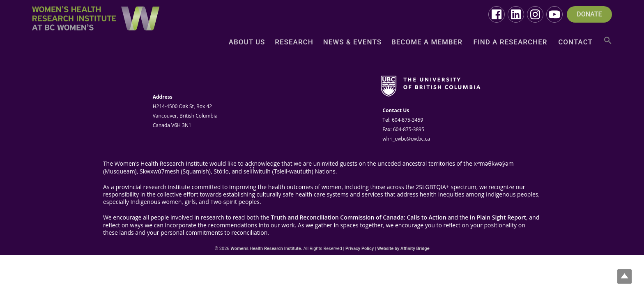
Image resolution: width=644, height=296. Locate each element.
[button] (608, 43)
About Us (247, 43)
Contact (575, 43)
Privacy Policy (360, 249)
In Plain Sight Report (498, 217)
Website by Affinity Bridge (403, 249)
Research (294, 43)
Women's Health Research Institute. (266, 249)
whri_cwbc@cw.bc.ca (406, 139)
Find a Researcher (511, 43)
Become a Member (427, 43)
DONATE (589, 14)
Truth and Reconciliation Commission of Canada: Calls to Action (358, 217)
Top (624, 276)
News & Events (352, 43)
